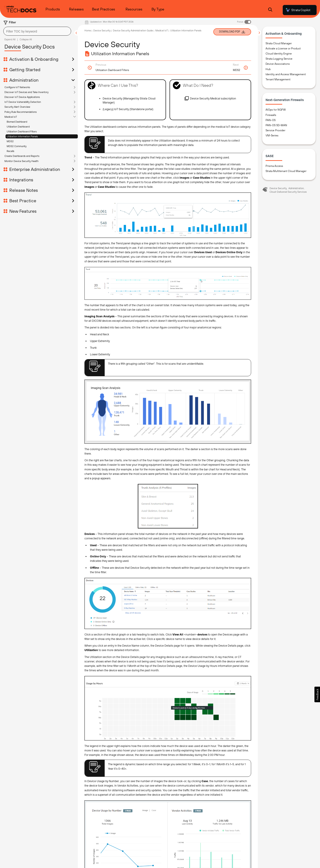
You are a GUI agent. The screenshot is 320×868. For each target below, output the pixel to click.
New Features (23, 179)
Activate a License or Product (283, 49)
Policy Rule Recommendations (21, 80)
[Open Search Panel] (270, 10)
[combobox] (37, 31)
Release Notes (24, 158)
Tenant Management (278, 80)
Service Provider (275, 131)
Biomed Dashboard (17, 90)
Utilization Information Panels (22, 105)
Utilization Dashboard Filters (22, 100)
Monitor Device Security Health (21, 129)
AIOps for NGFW (276, 110)
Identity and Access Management (286, 75)
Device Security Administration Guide (133, 30)
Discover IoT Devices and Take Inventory (26, 60)
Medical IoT (11, 85)
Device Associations (278, 64)
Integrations (21, 148)
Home (88, 30)
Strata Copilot (298, 10)
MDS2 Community (17, 114)
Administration (296, 188)
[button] (317, 694)
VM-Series (272, 136)
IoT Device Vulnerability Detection (23, 70)
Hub (268, 69)
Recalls (10, 119)
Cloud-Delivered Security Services (288, 192)
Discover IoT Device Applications (22, 65)
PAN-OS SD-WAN (276, 125)
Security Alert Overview (17, 75)
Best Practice (23, 169)
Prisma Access (274, 166)
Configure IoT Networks (17, 55)
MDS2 (10, 109)
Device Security (102, 30)
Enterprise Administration (35, 138)
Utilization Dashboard (18, 95)
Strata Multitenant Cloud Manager (286, 171)
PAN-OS (271, 120)
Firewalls (271, 115)
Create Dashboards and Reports (22, 124)
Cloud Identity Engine (279, 54)
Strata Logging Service (279, 59)
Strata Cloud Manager (279, 44)
